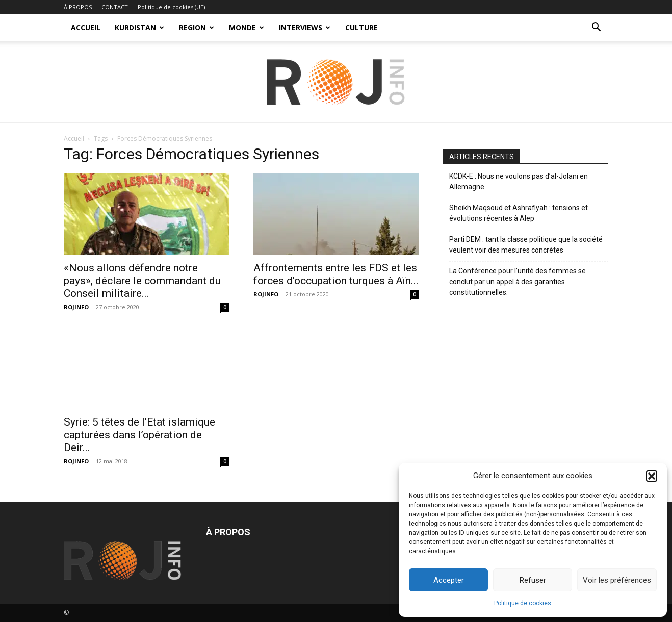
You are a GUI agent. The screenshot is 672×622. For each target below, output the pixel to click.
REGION (197, 27)
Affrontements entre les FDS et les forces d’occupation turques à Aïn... (336, 274)
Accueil (74, 139)
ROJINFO (76, 307)
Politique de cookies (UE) (171, 7)
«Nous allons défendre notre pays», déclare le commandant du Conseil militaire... (142, 281)
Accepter (449, 580)
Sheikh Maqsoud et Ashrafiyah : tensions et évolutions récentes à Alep (519, 213)
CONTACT (115, 7)
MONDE (247, 27)
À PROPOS (78, 7)
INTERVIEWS (305, 27)
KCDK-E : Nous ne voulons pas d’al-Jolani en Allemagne (519, 181)
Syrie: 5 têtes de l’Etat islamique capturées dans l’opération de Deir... (139, 435)
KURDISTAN (139, 27)
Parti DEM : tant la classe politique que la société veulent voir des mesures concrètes (526, 245)
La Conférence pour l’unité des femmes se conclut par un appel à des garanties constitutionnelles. (518, 282)
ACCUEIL (86, 27)
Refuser (533, 580)
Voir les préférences (617, 580)
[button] (652, 476)
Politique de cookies (523, 603)
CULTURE (361, 27)
